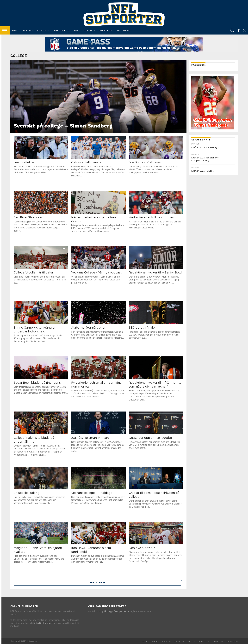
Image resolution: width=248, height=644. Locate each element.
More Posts (98, 583)
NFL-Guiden (123, 30)
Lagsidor (57, 30)
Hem (14, 30)
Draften (26, 30)
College (73, 30)
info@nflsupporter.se (46, 623)
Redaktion (106, 30)
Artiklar (42, 30)
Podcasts (89, 30)
